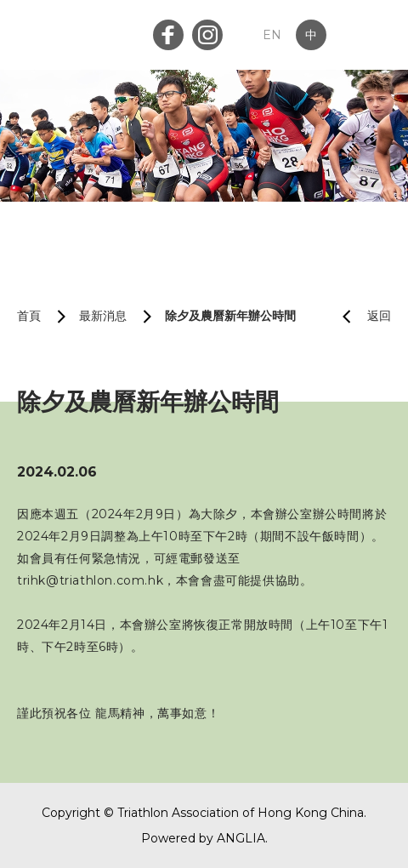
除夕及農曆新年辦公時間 (230, 316)
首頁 (29, 316)
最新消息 (103, 316)
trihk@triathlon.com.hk (90, 580)
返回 (360, 316)
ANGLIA (241, 838)
